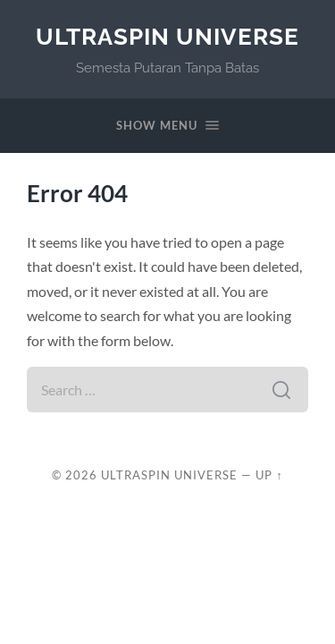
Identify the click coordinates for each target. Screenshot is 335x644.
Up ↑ (269, 475)
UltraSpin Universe (167, 36)
